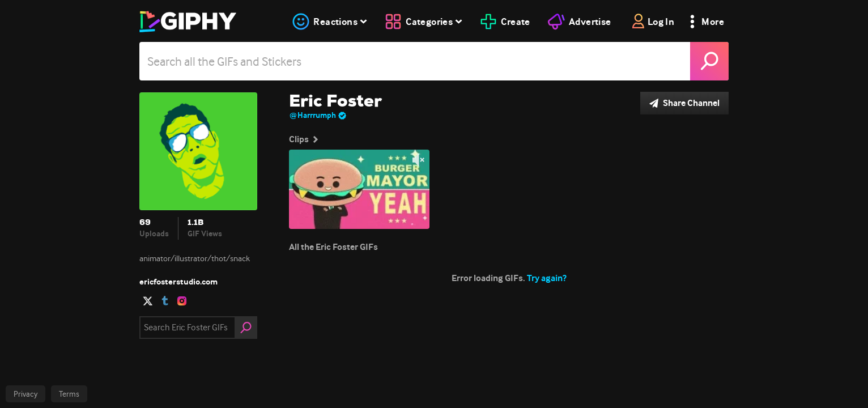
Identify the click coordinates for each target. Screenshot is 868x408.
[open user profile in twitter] (148, 301)
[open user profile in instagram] (182, 301)
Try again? (547, 278)
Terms (69, 394)
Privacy (25, 394)
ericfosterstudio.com (178, 282)
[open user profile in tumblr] (165, 301)
